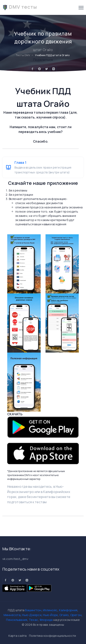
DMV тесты (20, 7)
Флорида (46, 620)
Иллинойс (50, 610)
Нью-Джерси (32, 615)
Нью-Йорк (50, 615)
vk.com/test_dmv (15, 559)
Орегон (76, 615)
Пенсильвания (17, 620)
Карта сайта (18, 636)
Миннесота (12, 615)
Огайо (64, 615)
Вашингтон (33, 610)
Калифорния (68, 610)
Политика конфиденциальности (53, 636)
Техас (33, 620)
